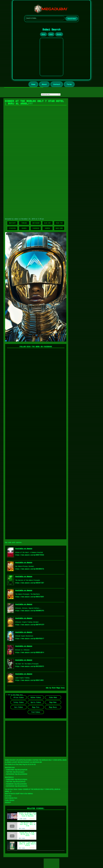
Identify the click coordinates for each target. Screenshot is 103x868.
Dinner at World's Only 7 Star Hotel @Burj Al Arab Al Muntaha (28, 814)
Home (33, 84)
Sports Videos (36, 702)
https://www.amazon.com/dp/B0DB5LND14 (30, 652)
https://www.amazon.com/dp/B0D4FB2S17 (30, 638)
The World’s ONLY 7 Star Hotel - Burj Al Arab (28, 824)
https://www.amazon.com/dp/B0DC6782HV (30, 597)
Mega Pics (36, 707)
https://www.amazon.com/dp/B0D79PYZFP (30, 625)
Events (59, 34)
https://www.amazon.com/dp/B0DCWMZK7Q (30, 569)
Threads (24, 223)
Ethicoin (12, 228)
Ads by (49, 688)
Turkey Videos (19, 702)
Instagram (36, 223)
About (44, 84)
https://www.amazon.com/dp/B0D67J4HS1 (30, 680)
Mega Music (53, 707)
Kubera (47, 228)
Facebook (36, 228)
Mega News (53, 702)
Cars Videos (19, 707)
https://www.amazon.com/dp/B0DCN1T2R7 (30, 583)
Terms (69, 84)
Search (24, 228)
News (43, 34)
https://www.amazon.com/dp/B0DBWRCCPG (30, 611)
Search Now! (72, 19)
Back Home (59, 228)
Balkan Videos (36, 697)
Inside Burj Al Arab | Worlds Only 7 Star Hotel (28, 834)
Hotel (51, 34)
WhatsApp (12, 223)
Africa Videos (19, 697)
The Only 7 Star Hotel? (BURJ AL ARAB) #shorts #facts (28, 844)
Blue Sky (47, 223)
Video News (53, 697)
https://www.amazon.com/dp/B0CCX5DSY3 (30, 666)
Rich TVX (59, 223)
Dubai (20, 789)
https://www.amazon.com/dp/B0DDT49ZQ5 (30, 555)
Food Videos (36, 712)
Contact (57, 84)
